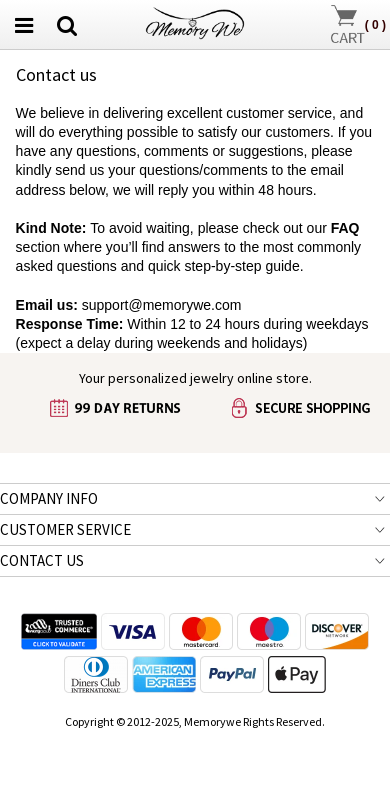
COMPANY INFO (49, 498)
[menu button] (24, 25)
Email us (45, 305)
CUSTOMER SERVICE (65, 529)
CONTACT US (42, 560)
